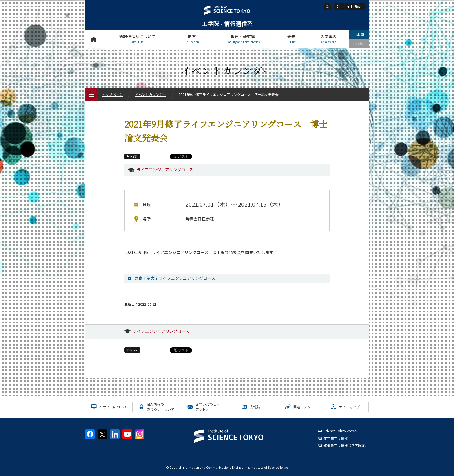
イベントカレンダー (151, 94)
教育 (192, 39)
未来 (291, 39)
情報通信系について (137, 39)
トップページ (94, 39)
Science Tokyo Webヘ (340, 431)
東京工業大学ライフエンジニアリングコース (175, 278)
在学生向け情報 (336, 438)
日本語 (359, 35)
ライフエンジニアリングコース (165, 170)
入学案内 (328, 39)
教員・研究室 (243, 39)
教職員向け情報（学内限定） (346, 445)
